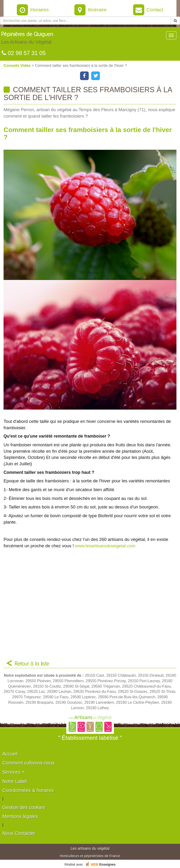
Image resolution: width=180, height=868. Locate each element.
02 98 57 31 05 (24, 53)
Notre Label (15, 781)
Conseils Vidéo (18, 66)
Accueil (10, 754)
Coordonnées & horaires (28, 790)
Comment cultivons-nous (28, 763)
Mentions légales (20, 816)
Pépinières (27, 39)
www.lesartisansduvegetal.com (105, 546)
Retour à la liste (32, 664)
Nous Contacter (19, 833)
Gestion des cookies (24, 807)
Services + (13, 772)
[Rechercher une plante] (85, 21)
